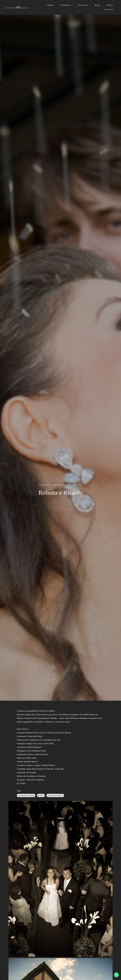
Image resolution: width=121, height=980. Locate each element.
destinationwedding (26, 795)
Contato (109, 9)
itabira (41, 795)
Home (50, 5)
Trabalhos (66, 5)
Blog (98, 5)
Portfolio (83, 5)
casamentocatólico (55, 795)
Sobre (110, 5)
